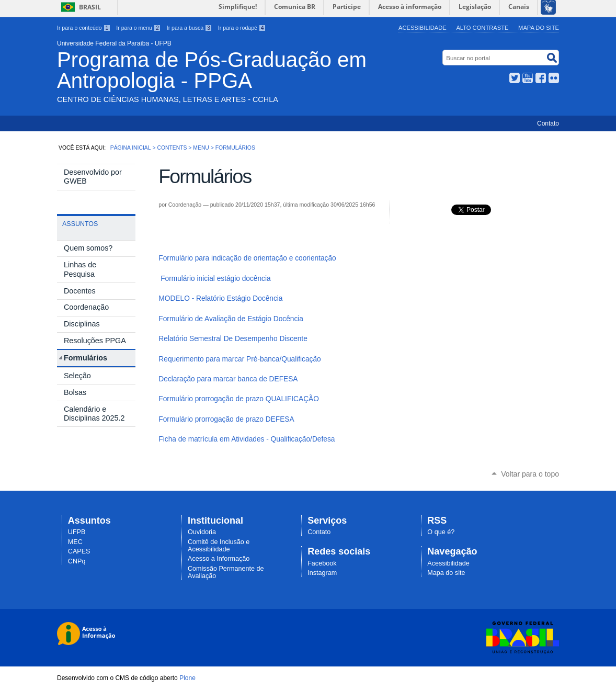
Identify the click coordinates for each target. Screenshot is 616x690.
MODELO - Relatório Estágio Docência (220, 298)
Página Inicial (131, 148)
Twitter (515, 78)
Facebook (541, 78)
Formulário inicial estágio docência (215, 279)
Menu (201, 148)
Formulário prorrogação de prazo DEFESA (226, 419)
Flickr (554, 78)
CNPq (77, 561)
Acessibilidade (423, 28)
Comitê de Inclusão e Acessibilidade (219, 546)
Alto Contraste (482, 28)
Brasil (90, 7)
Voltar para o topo (530, 474)
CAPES (79, 551)
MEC (75, 542)
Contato (548, 123)
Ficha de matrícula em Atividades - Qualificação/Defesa (247, 439)
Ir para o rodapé (242, 28)
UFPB (77, 532)
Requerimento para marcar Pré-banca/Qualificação (239, 359)
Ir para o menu (138, 28)
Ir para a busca (190, 28)
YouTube (528, 78)
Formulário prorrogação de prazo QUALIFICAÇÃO (239, 399)
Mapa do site (539, 28)
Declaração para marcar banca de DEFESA (228, 379)
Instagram (322, 573)
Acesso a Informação (219, 559)
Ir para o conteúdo (84, 28)
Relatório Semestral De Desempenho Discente (233, 339)
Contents (172, 148)
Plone (187, 678)
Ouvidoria (202, 532)
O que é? (441, 532)
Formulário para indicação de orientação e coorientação (247, 258)
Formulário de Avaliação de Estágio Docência (231, 319)
